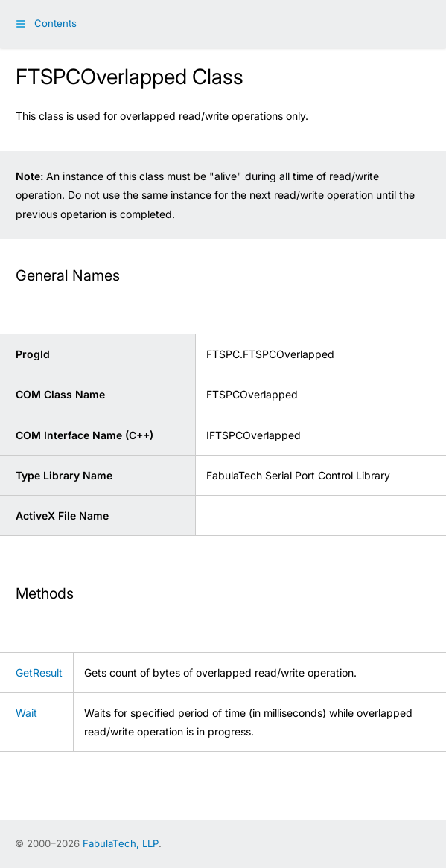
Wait (26, 713)
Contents (55, 23)
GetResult (39, 673)
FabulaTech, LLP (121, 843)
